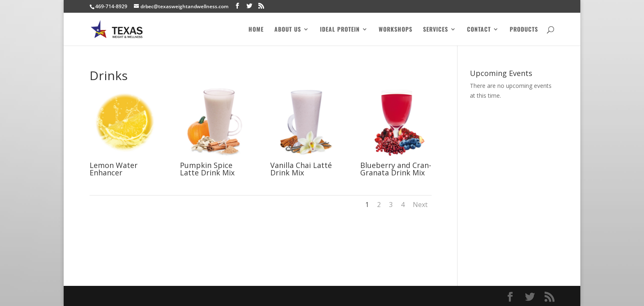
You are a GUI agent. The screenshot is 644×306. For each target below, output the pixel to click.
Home (256, 30)
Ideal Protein (340, 30)
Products (524, 30)
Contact (479, 30)
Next (420, 205)
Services (436, 30)
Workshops (396, 30)
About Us (288, 30)
